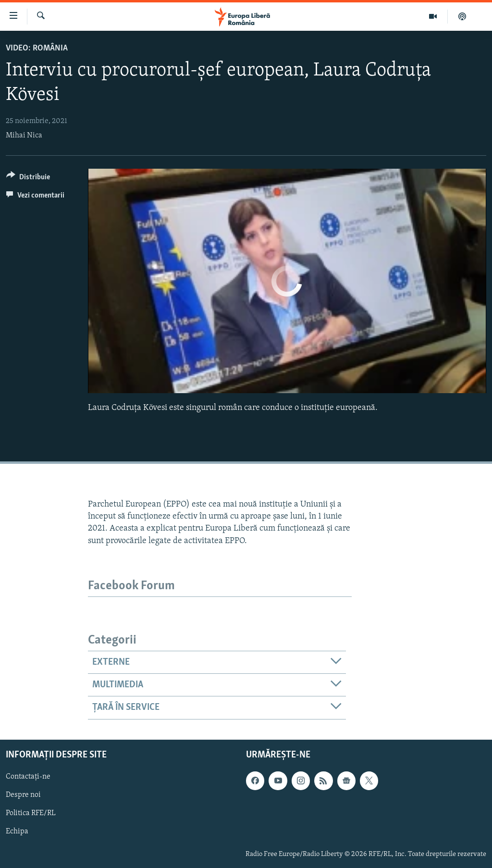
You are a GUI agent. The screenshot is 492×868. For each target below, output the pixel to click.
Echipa (17, 831)
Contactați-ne (28, 777)
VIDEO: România (37, 48)
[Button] (28, 179)
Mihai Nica (24, 136)
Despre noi (23, 795)
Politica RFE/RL (31, 813)
